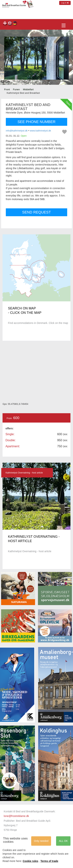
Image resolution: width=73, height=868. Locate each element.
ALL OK (63, 841)
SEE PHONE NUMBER (37, 122)
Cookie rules (31, 861)
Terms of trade (49, 861)
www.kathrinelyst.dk (40, 131)
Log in (65, 3)
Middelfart (28, 89)
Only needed (41, 841)
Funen (17, 89)
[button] (7, 58)
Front (7, 89)
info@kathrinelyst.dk (17, 131)
